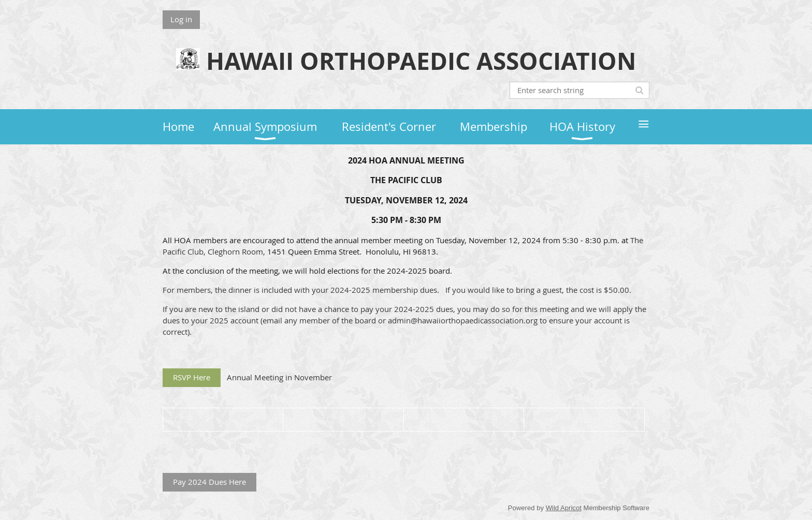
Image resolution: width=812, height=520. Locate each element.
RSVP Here (192, 377)
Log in (181, 19)
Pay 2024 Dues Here (209, 482)
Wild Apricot (564, 508)
